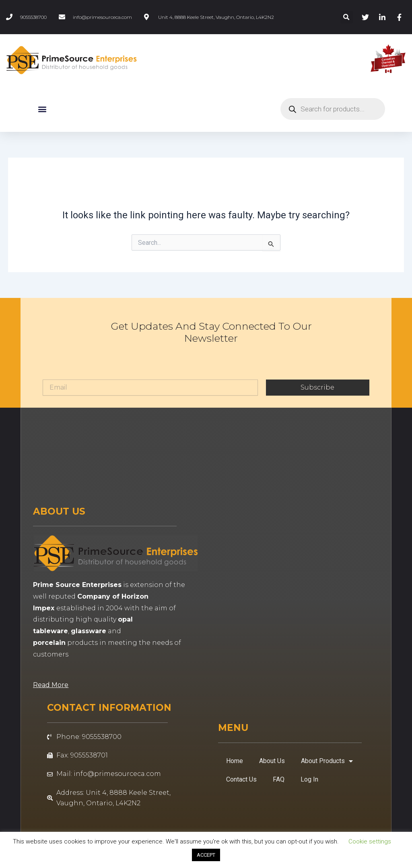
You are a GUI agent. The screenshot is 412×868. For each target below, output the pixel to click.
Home (235, 761)
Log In (309, 779)
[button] (347, 17)
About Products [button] (327, 761)
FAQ (279, 779)
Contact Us (241, 779)
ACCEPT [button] (206, 855)
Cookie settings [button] (370, 841)
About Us (272, 761)
